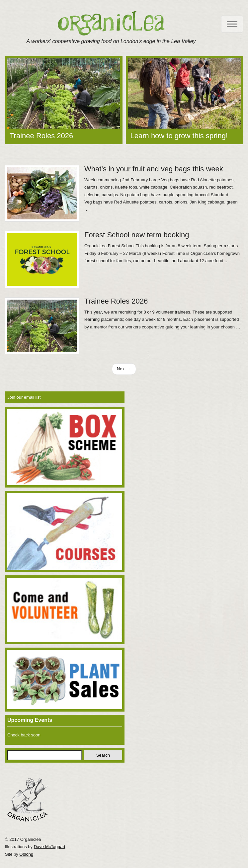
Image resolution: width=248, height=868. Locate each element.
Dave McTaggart (50, 847)
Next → (124, 369)
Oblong (26, 854)
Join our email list (24, 397)
